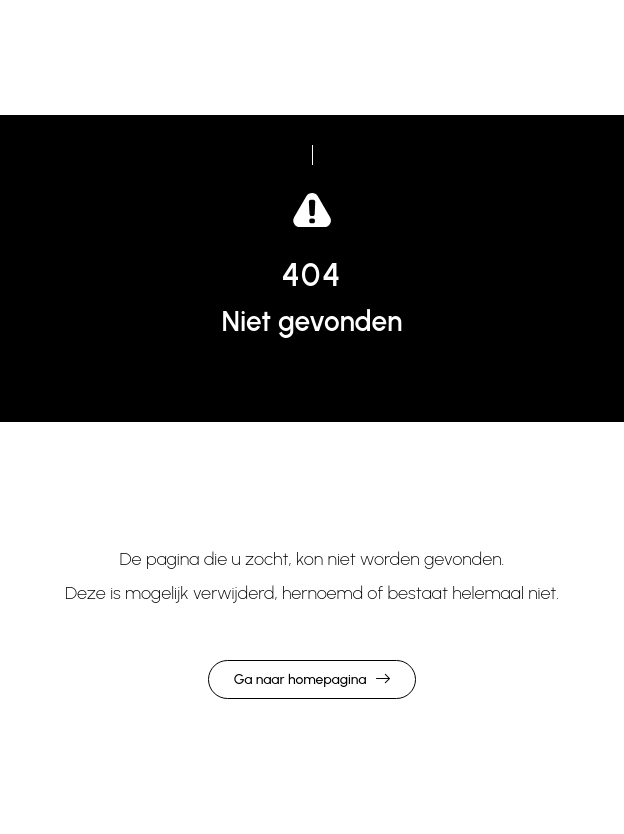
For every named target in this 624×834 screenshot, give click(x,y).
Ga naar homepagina (300, 679)
